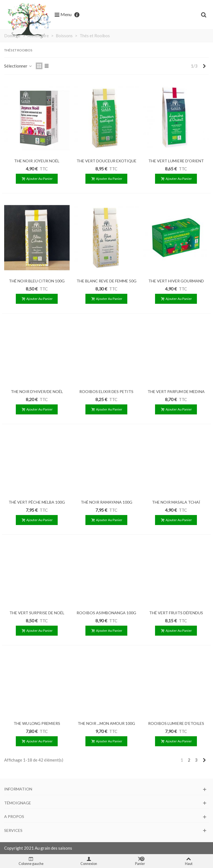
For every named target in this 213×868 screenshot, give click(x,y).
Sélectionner (18, 66)
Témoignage (18, 803)
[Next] (204, 66)
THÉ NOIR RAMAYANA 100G (106, 502)
